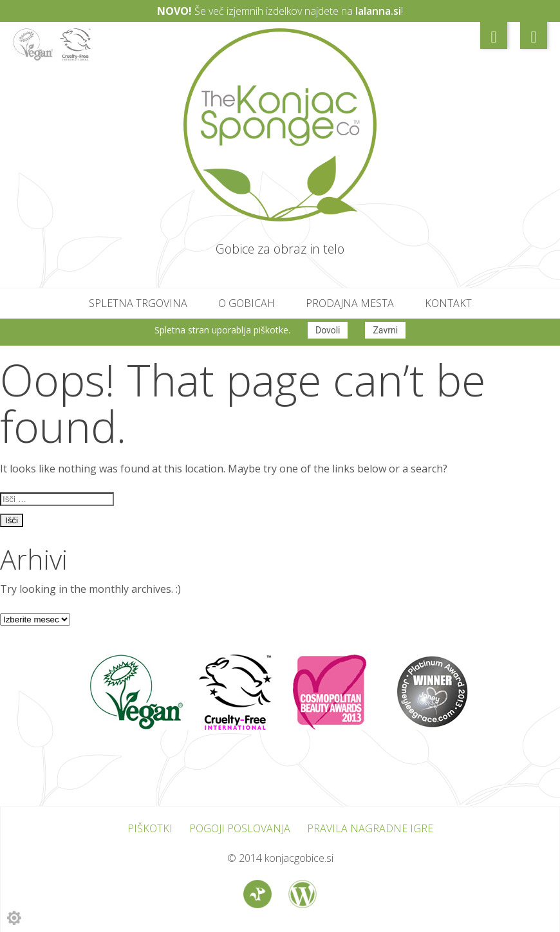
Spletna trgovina (138, 303)
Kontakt (448, 303)
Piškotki (150, 826)
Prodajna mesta (350, 303)
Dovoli (328, 330)
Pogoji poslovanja (240, 826)
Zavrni (385, 330)
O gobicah (247, 303)
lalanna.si (378, 11)
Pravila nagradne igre (370, 826)
